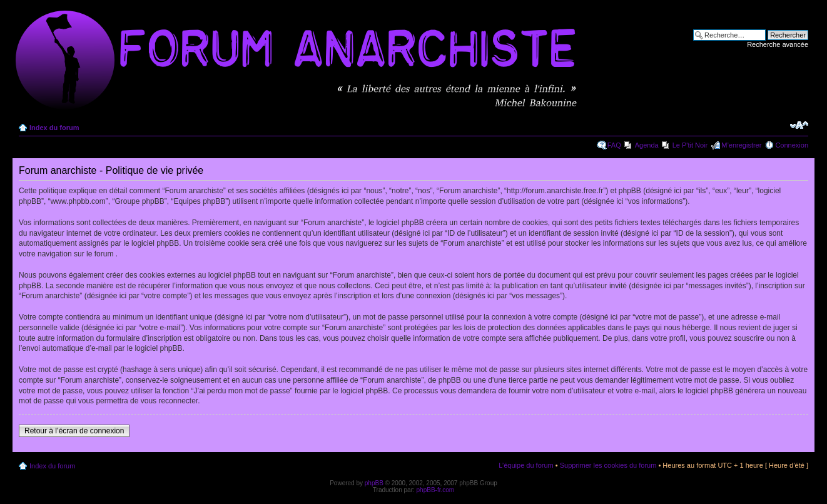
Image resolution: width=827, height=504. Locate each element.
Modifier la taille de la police (799, 125)
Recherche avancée (778, 44)
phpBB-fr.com (436, 490)
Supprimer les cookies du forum (608, 465)
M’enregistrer (741, 145)
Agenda (647, 145)
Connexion (792, 145)
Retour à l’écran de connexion (74, 431)
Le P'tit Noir (690, 145)
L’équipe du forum (526, 465)
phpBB (374, 483)
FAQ (614, 145)
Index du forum (54, 128)
